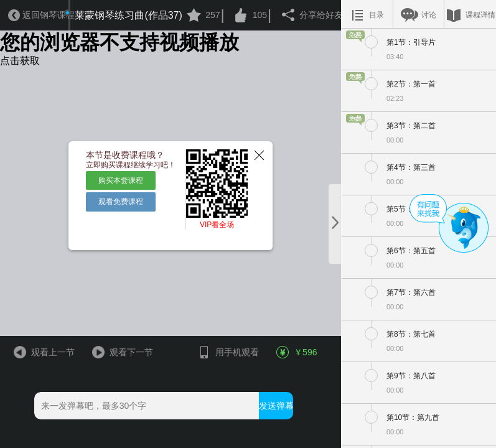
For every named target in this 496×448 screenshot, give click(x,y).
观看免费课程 (121, 202)
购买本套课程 (121, 180)
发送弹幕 (276, 406)
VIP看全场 (217, 225)
